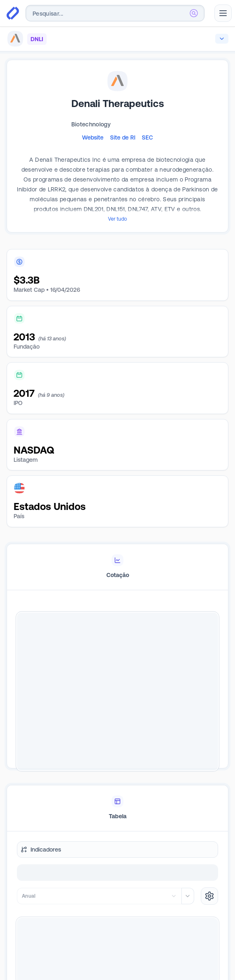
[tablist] (117, 561)
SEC (147, 137)
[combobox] (115, 13)
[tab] (117, 561)
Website (93, 137)
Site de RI (123, 137)
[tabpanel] (117, 685)
